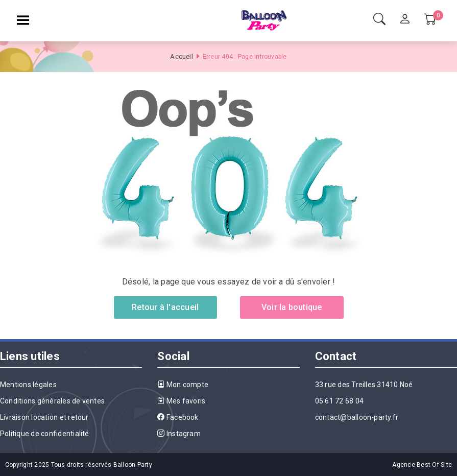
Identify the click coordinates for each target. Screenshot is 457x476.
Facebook (178, 417)
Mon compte (183, 385)
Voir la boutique (292, 307)
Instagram (179, 434)
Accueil (182, 56)
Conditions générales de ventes (52, 401)
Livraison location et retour (44, 417)
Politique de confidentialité (45, 434)
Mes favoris (181, 401)
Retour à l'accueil (165, 307)
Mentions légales (28, 385)
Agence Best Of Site (422, 465)
